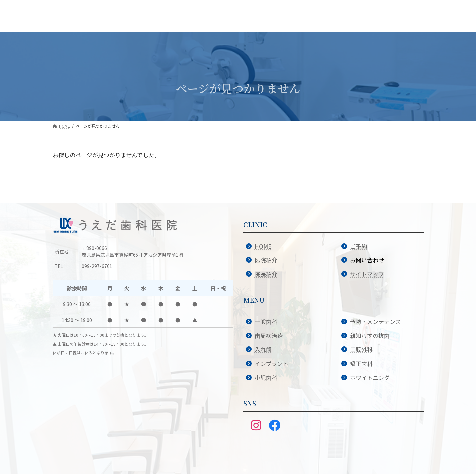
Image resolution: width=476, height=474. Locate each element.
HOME (263, 246)
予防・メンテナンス (375, 322)
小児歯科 (266, 377)
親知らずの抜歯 (370, 336)
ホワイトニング (370, 377)
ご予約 (358, 246)
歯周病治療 (269, 336)
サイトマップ (367, 274)
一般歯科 (266, 322)
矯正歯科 (361, 363)
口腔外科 (361, 349)
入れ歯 (263, 349)
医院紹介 (266, 260)
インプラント (271, 363)
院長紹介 (266, 274)
